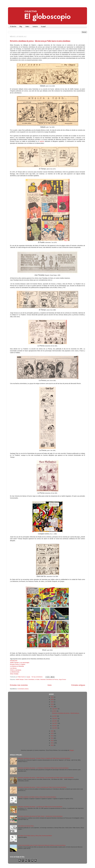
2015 (52, 733)
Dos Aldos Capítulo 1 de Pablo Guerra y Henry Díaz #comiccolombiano (37, 797)
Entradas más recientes (19, 685)
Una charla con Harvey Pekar (26, 826)
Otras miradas (14, 674)
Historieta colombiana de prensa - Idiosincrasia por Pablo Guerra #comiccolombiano (40, 41)
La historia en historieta (17, 666)
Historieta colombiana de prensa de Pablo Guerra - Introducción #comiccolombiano (40, 816)
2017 (52, 707)
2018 (52, 704)
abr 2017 (55, 721)
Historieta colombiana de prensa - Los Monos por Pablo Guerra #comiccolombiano (40, 807)
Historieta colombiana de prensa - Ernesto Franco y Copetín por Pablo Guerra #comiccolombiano (44, 758)
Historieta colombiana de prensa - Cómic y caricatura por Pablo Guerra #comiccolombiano (42, 787)
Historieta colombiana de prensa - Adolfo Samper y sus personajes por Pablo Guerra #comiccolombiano (46, 778)
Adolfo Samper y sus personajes (20, 663)
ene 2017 (55, 728)
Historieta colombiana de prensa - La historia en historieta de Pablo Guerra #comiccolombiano (43, 768)
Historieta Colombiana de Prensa (49, 680)
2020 (52, 700)
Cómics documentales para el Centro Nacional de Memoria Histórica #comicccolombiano (42, 845)
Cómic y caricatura (16, 670)
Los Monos (13, 668)
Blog (21, 27)
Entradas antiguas (78, 685)
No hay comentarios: (37, 677)
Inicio (50, 685)
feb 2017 (55, 726)
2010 (52, 745)
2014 (52, 736)
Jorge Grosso (62, 680)
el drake (37, 680)
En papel (43, 27)
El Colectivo (13, 27)
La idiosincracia (15, 672)
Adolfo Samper (20, 680)
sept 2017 (55, 709)
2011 (52, 743)
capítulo (42, 141)
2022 (52, 697)
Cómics (27, 27)
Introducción (14, 661)
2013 (52, 738)
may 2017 (55, 719)
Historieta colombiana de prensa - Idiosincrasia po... (66, 713)
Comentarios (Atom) (23, 689)
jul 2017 (55, 711)
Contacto (35, 27)
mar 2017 (55, 723)
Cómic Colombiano (29, 680)
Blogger (72, 750)
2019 (52, 702)
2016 (52, 731)
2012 (52, 741)
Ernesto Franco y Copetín (18, 664)
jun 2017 (55, 716)
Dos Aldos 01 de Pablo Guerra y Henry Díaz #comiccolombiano (35, 836)
